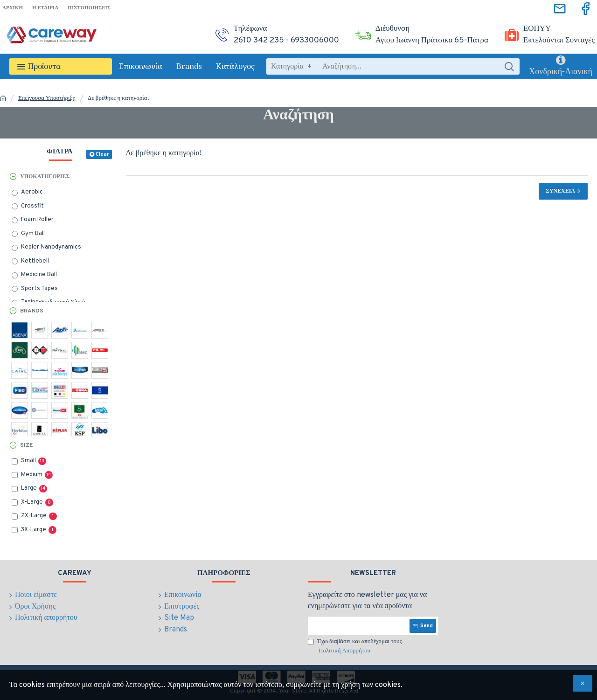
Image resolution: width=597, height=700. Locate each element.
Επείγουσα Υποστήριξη (47, 98)
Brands (32, 311)
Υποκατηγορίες (45, 177)
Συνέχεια (560, 191)
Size (26, 445)
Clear (102, 154)
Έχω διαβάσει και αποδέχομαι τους (355, 647)
